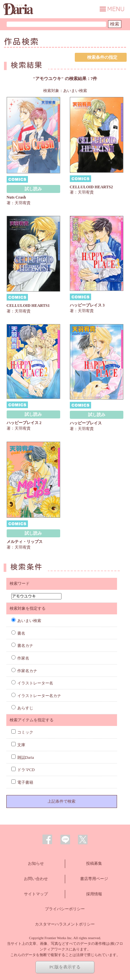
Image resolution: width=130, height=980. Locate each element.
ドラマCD (23, 770)
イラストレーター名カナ (36, 696)
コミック (22, 732)
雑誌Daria (23, 757)
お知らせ (36, 863)
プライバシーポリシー (65, 909)
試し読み (33, 189)
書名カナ (22, 646)
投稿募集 (94, 863)
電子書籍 (22, 782)
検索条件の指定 (102, 57)
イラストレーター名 (32, 683)
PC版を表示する (65, 967)
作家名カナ (24, 671)
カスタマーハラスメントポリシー (65, 924)
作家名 (20, 658)
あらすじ (22, 708)
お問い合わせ (36, 879)
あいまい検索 (26, 621)
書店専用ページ (94, 879)
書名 (18, 633)
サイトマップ (36, 894)
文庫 (18, 745)
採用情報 (94, 894)
